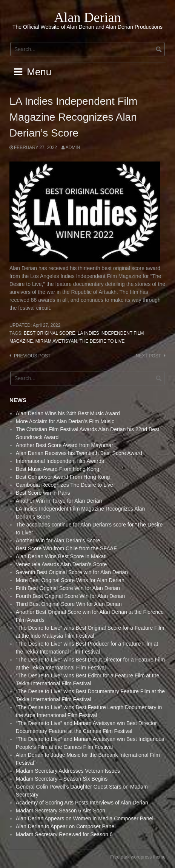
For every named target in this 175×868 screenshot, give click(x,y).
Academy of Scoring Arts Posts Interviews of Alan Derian (82, 803)
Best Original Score (49, 333)
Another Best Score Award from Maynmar (64, 445)
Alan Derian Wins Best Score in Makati (61, 556)
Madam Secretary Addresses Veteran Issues (68, 771)
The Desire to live (102, 341)
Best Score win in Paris (43, 493)
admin (73, 148)
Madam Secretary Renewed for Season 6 (64, 834)
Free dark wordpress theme (138, 857)
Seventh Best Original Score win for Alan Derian (72, 572)
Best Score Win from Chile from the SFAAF (66, 548)
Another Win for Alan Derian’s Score (58, 540)
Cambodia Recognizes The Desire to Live (64, 485)
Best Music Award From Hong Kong (58, 469)
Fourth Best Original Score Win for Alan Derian (70, 596)
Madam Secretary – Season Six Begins (62, 779)
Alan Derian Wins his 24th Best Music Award (68, 413)
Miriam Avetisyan (56, 341)
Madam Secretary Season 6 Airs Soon (61, 811)
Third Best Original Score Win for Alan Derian (69, 604)
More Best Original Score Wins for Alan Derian (70, 580)
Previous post (32, 356)
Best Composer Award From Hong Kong (63, 477)
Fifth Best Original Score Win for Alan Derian (68, 588)
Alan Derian (88, 17)
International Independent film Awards (60, 461)
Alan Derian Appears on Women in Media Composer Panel (85, 818)
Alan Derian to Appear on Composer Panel (66, 826)
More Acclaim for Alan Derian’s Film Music (65, 421)
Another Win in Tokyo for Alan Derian (59, 501)
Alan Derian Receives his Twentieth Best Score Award (79, 453)
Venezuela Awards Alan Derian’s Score (61, 564)
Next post (148, 356)
